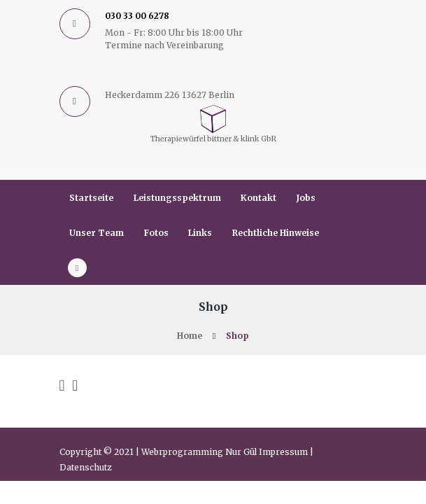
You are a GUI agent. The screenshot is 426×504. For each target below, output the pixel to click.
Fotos (156, 233)
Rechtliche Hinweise (276, 233)
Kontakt (258, 198)
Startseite (91, 198)
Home (190, 336)
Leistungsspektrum (177, 198)
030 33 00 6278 (137, 16)
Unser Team (97, 233)
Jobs (306, 198)
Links (200, 233)
